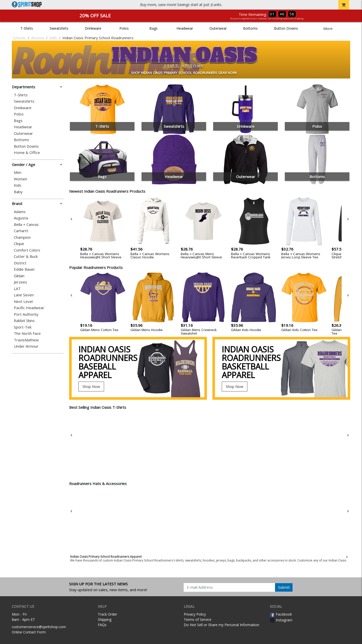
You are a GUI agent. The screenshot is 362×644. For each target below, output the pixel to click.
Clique (19, 244)
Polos (124, 28)
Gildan (19, 276)
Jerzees (20, 282)
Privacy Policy (195, 614)
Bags (153, 28)
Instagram (281, 620)
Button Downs (286, 28)
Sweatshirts (59, 28)
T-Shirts (27, 28)
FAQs (102, 625)
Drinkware (93, 28)
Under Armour (26, 346)
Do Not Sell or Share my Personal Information (221, 625)
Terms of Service (198, 619)
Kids (18, 185)
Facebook (281, 614)
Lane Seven (24, 295)
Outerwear (218, 28)
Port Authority (26, 314)
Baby (18, 192)
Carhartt (21, 231)
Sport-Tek (23, 327)
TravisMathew (26, 340)
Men (18, 172)
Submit (284, 587)
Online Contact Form (29, 632)
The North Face (27, 333)
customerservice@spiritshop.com (39, 627)
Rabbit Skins (24, 321)
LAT (17, 289)
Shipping (105, 619)
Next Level (23, 301)
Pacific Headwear (29, 308)
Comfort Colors (27, 250)
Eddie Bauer (24, 269)
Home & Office (27, 153)
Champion (22, 237)
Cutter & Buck (26, 256)
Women (20, 179)
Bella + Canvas (26, 225)
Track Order (107, 614)
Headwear (185, 28)
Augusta (21, 218)
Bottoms (250, 28)
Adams (20, 212)
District (20, 263)
